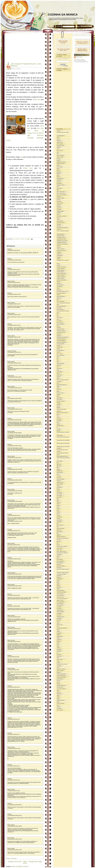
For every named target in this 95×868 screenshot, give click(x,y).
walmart (59, 707)
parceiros (59, 540)
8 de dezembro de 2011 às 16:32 (14, 446)
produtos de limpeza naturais (63, 569)
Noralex (59, 512)
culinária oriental (60, 278)
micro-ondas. (60, 495)
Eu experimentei (60, 350)
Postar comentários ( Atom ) (20, 866)
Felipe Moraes (11, 376)
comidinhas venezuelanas (62, 244)
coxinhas (59, 259)
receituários (59, 608)
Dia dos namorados (61, 296)
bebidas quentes (60, 178)
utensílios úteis (60, 687)
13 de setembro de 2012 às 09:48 (15, 826)
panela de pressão (61, 528)
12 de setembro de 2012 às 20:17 (15, 805)
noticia (58, 513)
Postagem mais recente (15, 861)
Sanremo (59, 641)
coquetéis (59, 257)
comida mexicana (61, 234)
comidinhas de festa (61, 237)
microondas (59, 497)
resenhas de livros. (61, 617)
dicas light (59, 308)
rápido (58, 589)
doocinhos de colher (61, 332)
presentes (59, 564)
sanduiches (59, 640)
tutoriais (59, 680)
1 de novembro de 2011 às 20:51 (14, 377)
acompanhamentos (61, 136)
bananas (59, 160)
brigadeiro (59, 196)
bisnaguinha (59, 183)
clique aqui (37, 99)
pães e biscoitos (60, 525)
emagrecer (18, 239)
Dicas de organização (61, 306)
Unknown (10, 718)
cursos (58, 288)
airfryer (58, 139)
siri (58, 653)
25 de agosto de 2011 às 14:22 (14, 325)
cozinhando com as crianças (63, 260)
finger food (59, 375)
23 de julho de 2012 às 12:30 (14, 791)
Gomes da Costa (60, 393)
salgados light (60, 636)
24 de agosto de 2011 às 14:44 (14, 294)
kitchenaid (59, 421)
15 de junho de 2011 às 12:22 (14, 282)
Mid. (58, 499)
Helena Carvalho (11, 573)
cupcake (59, 281)
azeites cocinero (60, 157)
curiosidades (59, 286)
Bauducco (59, 173)
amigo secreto (60, 142)
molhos (58, 504)
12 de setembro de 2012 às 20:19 (15, 815)
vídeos (58, 699)
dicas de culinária (61, 301)
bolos (58, 190)
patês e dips (59, 550)
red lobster (59, 615)
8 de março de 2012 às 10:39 (14, 606)
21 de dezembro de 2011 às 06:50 (15, 491)
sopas (58, 658)
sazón (58, 646)
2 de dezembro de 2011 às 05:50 (14, 433)
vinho (58, 702)
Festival (59, 373)
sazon (58, 644)
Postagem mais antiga (35, 861)
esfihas (58, 349)
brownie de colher (61, 198)
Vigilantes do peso (24, 239)
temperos (59, 672)
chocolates (59, 226)
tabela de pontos (60, 671)
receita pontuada (60, 595)
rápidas (58, 585)
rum (58, 626)
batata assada (60, 167)
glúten (58, 391)
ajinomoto (59, 141)
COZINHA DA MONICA (63, 14)
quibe (58, 582)
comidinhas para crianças (62, 241)
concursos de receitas (61, 250)
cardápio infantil (60, 211)
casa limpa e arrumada (61, 216)
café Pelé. (59, 206)
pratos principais (60, 561)
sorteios (58, 662)
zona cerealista (60, 710)
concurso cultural (60, 249)
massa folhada (60, 484)
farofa (58, 362)
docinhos (59, 327)
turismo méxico (60, 679)
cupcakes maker (60, 285)
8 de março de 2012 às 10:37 (14, 595)
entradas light (60, 347)
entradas (59, 345)
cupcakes (59, 283)
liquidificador (60, 471)
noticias (58, 515)
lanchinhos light (60, 426)
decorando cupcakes (61, 293)
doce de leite (59, 317)
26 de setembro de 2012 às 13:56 (15, 850)
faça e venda (59, 354)
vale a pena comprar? (61, 689)
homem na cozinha (61, 401)
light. (58, 467)
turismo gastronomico (61, 674)
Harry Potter (59, 399)
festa (58, 367)
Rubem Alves (60, 625)
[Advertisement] (22, 49)
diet (58, 314)
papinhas (59, 535)
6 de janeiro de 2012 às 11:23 (14, 531)
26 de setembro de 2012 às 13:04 (15, 839)
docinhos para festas (61, 331)
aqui (22, 157)
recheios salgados (61, 612)
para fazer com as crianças (62, 538)
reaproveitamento (61, 590)
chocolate (59, 224)
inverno (58, 417)
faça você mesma (60, 355)
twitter (58, 682)
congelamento (60, 255)
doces (58, 319)
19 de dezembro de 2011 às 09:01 (15, 480)
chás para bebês (60, 221)
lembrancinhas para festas (62, 456)
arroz (58, 149)
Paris (58, 543)
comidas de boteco (61, 236)
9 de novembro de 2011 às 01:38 (14, 398)
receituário (59, 607)
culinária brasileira (61, 268)
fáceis (58, 357)
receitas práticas (60, 603)
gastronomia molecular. (62, 385)
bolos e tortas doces (61, 191)
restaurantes (59, 618)
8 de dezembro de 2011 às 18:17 (14, 457)
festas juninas (60, 372)
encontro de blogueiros (62, 342)
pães (58, 523)
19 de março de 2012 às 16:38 (14, 629)
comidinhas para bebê (61, 239)
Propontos (59, 577)
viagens (58, 697)
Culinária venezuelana (61, 280)
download (59, 334)
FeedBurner (66, 66)
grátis (58, 396)
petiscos (59, 556)
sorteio (58, 661)
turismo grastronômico (62, 677)
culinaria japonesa (61, 270)
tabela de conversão (61, 669)
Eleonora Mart (11, 838)
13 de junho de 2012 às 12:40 (14, 748)
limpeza (59, 469)
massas (58, 486)
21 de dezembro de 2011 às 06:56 (15, 501)
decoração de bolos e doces (62, 291)
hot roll (58, 406)
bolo (58, 186)
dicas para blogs (60, 309)
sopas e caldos (60, 659)
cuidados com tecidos (61, 267)
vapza (58, 690)
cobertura (59, 229)
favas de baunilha (61, 363)
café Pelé (59, 205)
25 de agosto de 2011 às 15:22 (14, 337)
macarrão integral (61, 479)
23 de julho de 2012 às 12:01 (14, 780)
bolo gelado (59, 188)
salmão (58, 638)
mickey (58, 490)
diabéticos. (59, 298)
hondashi (59, 404)
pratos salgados (60, 563)
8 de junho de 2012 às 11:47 (14, 734)
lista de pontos (60, 472)
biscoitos (59, 182)
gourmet (59, 395)
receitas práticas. (60, 605)
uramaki (59, 684)
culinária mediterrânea (61, 273)
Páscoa (58, 545)
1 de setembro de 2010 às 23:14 (14, 260)
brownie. (59, 200)
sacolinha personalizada (62, 628)
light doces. (59, 466)
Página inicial (25, 862)
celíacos (59, 218)
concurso (59, 247)
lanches (58, 424)
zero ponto (59, 708)
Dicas (14, 239)
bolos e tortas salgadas (61, 195)
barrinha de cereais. (61, 163)
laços (58, 422)
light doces (59, 464)
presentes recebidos (61, 566)
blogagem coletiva (61, 185)
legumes (59, 431)
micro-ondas (59, 494)
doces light (59, 321)
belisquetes (59, 180)
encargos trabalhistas (61, 340)
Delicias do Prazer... (12, 351)
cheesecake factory (61, 223)
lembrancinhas (60, 435)
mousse (58, 505)
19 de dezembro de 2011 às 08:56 (15, 469)
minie (58, 500)
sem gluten (59, 649)
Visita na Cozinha (61, 703)
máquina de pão (60, 482)
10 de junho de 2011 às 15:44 (14, 270)
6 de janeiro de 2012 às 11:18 (14, 515)
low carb (59, 476)
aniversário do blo (61, 145)
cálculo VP (59, 208)
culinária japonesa (61, 272)
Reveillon (59, 620)
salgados (59, 635)
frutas (58, 383)
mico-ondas (59, 492)
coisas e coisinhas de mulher (63, 231)
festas (58, 370)
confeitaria (59, 252)
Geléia (58, 386)
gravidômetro (60, 398)
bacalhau (59, 159)
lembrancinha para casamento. (63, 432)
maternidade (59, 487)
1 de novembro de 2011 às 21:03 (14, 388)
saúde (58, 643)
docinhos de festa (60, 329)
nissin (58, 510)
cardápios (59, 213)
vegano (58, 692)
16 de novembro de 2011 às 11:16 (15, 409)
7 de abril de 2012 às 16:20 (13, 670)
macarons (59, 477)
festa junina (59, 368)
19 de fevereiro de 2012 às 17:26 (14, 574)
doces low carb (60, 322)
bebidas (58, 177)
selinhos (59, 648)
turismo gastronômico (61, 676)
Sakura (58, 630)
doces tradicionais (61, 324)
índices (58, 414)
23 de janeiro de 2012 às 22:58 (14, 559)
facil (58, 358)
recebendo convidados (61, 592)
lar (57, 427)
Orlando (59, 518)
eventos (58, 352)
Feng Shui (59, 365)
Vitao (58, 705)
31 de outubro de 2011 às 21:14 (14, 352)
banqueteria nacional (61, 162)
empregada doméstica (61, 339)
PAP (58, 533)
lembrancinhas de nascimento (63, 443)
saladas (58, 631)
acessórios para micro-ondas (63, 132)
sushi (58, 667)
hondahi (59, 403)
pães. (58, 527)
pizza (58, 558)
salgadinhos (59, 633)
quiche (58, 584)
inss (58, 416)
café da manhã (60, 203)
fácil (58, 360)
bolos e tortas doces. (61, 193)
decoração (59, 290)
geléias (58, 388)
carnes (58, 214)
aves (58, 154)
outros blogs (59, 520)
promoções (59, 576)
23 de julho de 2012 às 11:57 (14, 766)
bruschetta (59, 201)
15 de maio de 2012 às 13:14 (14, 687)
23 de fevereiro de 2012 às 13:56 (14, 586)
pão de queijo (60, 532)
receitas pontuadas (61, 602)
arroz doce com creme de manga (35, 131)
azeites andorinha (60, 155)
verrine (58, 695)
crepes (58, 263)
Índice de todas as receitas (62, 412)
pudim (58, 581)
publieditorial (60, 579)
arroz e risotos (60, 150)
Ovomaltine (59, 522)
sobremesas (59, 656)
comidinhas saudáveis (61, 242)
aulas (58, 152)
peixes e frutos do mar (61, 551)
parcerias (59, 541)
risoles (58, 621)
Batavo (58, 170)
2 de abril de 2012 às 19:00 (13, 657)
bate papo (59, 172)
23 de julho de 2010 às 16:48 (14, 250)
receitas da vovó (60, 597)
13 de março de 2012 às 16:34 (14, 617)
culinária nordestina (61, 277)
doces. (58, 326)
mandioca (59, 481)
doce (58, 316)
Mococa (59, 502)
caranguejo (59, 209)
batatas (58, 168)
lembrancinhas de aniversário (63, 437)
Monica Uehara (11, 281)
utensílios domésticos (61, 685)
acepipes (59, 131)
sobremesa (59, 654)
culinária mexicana (61, 275)
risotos (58, 623)
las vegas (59, 429)
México (58, 489)
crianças (59, 265)
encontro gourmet (61, 344)
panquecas (59, 530)
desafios (59, 295)
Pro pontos (59, 568)
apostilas (59, 147)
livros (58, 474)
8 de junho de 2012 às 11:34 (14, 719)
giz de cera (59, 390)
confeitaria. (59, 254)
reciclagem (59, 613)
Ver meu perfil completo (79, 59)
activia (58, 137)
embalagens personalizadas (62, 337)
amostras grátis (60, 144)
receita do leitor (60, 594)
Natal (58, 507)
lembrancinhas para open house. (63, 458)
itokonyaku (59, 419)
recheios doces (60, 610)
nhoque (58, 509)
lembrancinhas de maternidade (63, 440)
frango (58, 378)
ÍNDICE (59, 408)
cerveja (58, 219)
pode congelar (60, 559)
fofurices (59, 377)
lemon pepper (60, 461)
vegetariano (59, 694)
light (58, 463)
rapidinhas (59, 587)
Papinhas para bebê (61, 536)
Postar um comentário (11, 858)
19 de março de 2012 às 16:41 (14, 642)
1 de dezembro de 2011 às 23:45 (14, 420)
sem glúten (59, 651)
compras (59, 245)
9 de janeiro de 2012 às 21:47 (14, 545)
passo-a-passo (60, 548)
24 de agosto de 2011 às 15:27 (14, 304)
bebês (58, 175)
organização (59, 517)
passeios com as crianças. (62, 546)
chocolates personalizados (62, 228)
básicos (58, 165)
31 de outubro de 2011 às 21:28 (14, 363)
